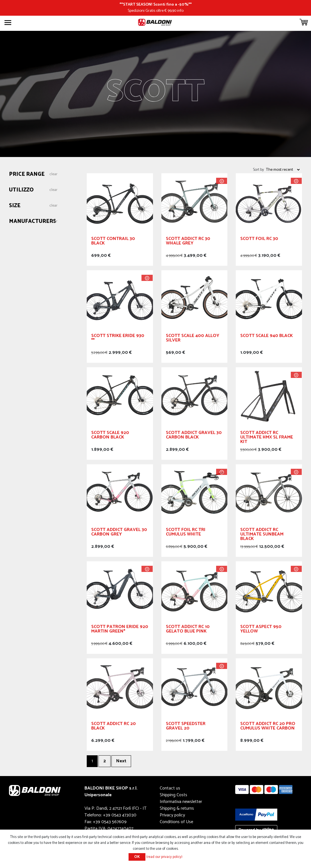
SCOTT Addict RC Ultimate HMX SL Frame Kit (267, 438)
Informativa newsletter (181, 802)
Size (15, 206)
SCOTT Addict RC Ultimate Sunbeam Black (262, 535)
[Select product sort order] (283, 170)
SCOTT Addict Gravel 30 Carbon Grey (119, 533)
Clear (53, 174)
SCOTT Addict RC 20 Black (114, 727)
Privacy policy (172, 815)
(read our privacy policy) (164, 857)
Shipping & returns (177, 808)
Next (121, 761)
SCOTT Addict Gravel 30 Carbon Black (194, 436)
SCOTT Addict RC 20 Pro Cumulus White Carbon (268, 727)
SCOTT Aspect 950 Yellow (261, 630)
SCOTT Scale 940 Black (267, 337)
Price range (27, 175)
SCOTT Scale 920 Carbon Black (110, 436)
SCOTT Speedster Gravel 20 (186, 727)
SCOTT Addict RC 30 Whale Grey (188, 242)
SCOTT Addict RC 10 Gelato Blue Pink (188, 630)
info (180, 11)
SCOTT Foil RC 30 (259, 240)
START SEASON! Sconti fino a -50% (156, 4)
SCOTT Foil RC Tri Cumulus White (186, 533)
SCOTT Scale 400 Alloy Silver (193, 339)
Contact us (170, 788)
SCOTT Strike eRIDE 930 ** (118, 339)
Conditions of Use (176, 822)
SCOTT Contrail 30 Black (113, 242)
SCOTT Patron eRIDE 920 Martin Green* (120, 630)
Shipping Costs (173, 795)
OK (137, 857)
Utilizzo (21, 190)
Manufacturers (33, 222)
